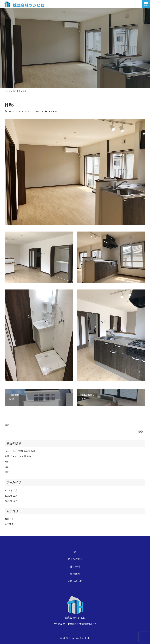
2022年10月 (11, 501)
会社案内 (75, 574)
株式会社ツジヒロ (29, 5)
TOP (75, 552)
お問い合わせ (75, 581)
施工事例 (53, 111)
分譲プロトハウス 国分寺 (18, 456)
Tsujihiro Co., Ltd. (79, 638)
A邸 (7, 462)
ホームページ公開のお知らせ (20, 451)
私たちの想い (75, 559)
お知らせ (9, 519)
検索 (7, 425)
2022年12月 (11, 490)
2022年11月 (11, 496)
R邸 (7, 467)
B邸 (7, 472)
